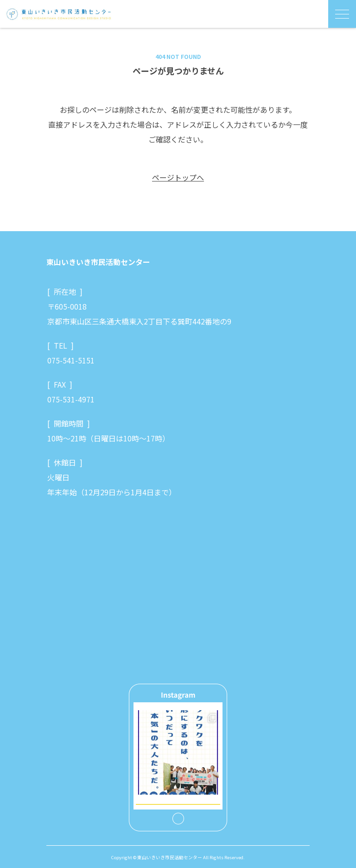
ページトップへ (178, 177)
